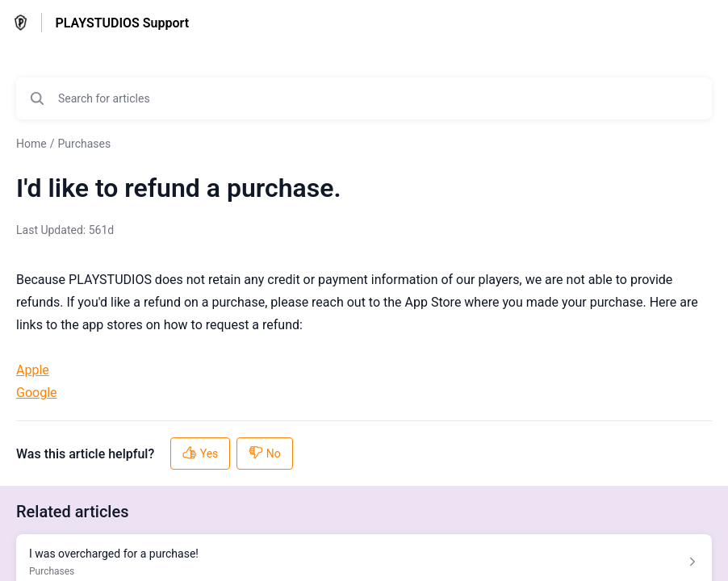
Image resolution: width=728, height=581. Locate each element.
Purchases (84, 144)
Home (31, 144)
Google (37, 393)
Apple (33, 370)
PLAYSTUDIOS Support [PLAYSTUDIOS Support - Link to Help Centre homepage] (122, 23)
